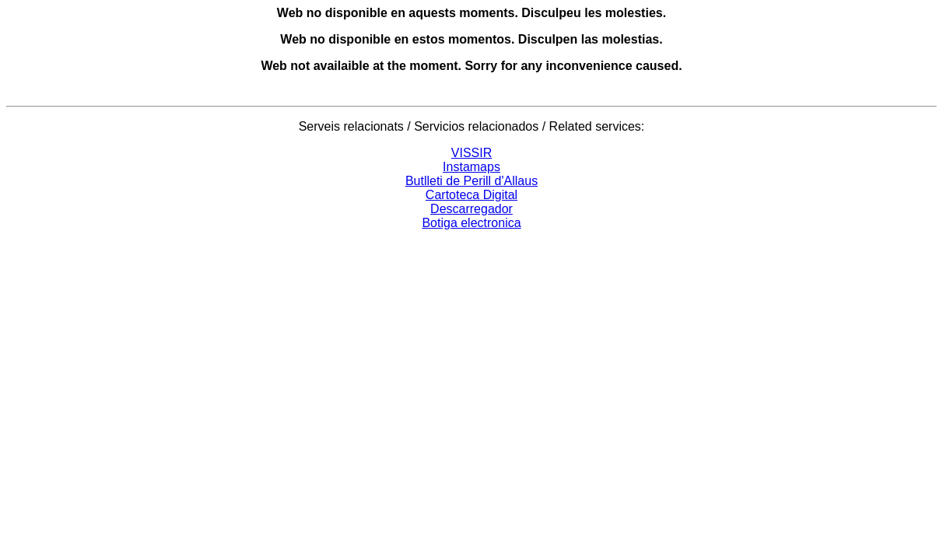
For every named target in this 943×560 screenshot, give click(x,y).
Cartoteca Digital (471, 195)
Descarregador (471, 209)
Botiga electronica (471, 223)
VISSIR (471, 153)
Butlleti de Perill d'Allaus (471, 181)
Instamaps (471, 167)
